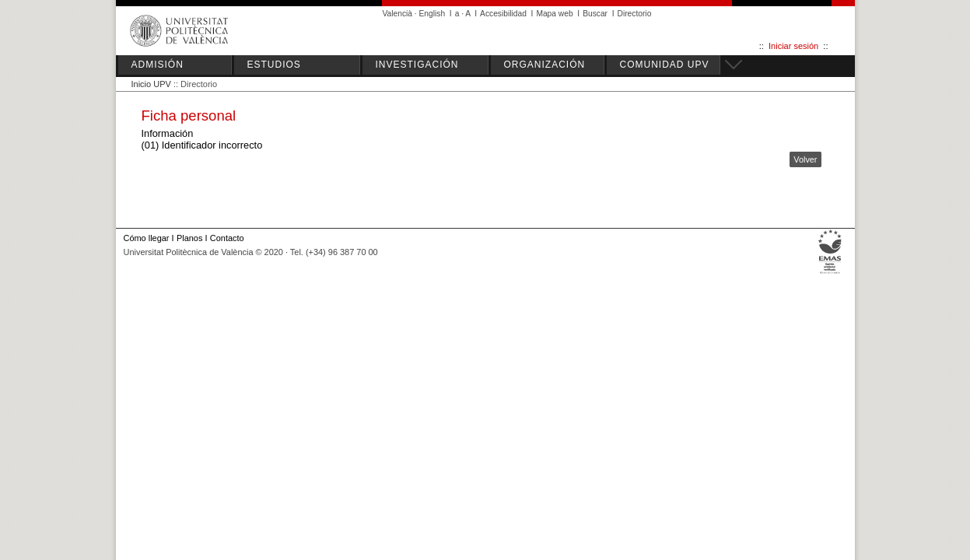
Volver (805, 159)
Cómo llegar (147, 238)
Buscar (595, 14)
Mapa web (554, 14)
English (432, 14)
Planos (189, 238)
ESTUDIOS (274, 65)
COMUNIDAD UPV (665, 65)
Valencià (398, 14)
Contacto (227, 238)
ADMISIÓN (158, 65)
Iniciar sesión (793, 46)
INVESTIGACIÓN (417, 65)
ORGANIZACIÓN (545, 65)
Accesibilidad (503, 14)
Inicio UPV (151, 84)
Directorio (635, 14)
